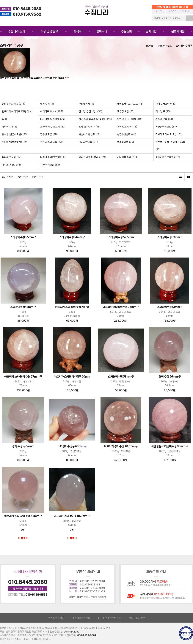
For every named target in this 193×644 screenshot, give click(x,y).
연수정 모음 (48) (49, 134)
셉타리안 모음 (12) (12, 157)
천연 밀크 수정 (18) (127, 127)
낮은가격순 (22, 177)
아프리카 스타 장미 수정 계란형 (72, 307)
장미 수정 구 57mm (23, 446)
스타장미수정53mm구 (170, 237)
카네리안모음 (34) (88, 142)
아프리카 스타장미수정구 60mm (72, 377)
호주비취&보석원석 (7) (168, 157)
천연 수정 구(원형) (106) (130, 119)
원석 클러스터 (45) (165, 104)
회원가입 (172, 11)
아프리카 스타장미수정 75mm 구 (121, 307)
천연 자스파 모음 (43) (52, 142)
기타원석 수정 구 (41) (128, 157)
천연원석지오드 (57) (166, 127)
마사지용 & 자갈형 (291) (53, 119)
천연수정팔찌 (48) (127, 134)
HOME (150, 46)
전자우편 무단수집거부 (109, 618)
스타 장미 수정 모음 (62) (53, 127)
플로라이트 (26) (126, 142)
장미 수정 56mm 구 (170, 377)
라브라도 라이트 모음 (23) (169, 134)
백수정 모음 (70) (126, 112)
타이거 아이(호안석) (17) (54, 157)
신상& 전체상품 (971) (14, 104)
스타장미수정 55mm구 (23, 237)
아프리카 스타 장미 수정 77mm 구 (23, 377)
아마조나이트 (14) (11, 165)
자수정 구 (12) (10, 127)
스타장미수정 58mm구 (121, 377)
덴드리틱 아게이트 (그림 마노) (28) (17, 115)
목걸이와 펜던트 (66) (90, 134)
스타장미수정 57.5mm (121, 237)
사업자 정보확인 (137, 618)
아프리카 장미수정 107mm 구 (121, 446)
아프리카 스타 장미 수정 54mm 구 (23, 516)
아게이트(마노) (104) (52, 112)
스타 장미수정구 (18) (90, 127)
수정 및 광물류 (165, 46)
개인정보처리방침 (81, 618)
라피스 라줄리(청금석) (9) (92, 157)
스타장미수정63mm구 (170, 307)
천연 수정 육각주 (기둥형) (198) (95, 119)
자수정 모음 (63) (164, 119)
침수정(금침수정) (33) (91, 112)
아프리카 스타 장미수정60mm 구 (72, 516)
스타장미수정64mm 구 (72, 237)
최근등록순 (7, 177)
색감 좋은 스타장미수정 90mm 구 (170, 446)
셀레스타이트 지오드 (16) (130, 104)
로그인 (159, 11)
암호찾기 (186, 11)
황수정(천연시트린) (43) (15, 134)
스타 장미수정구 (184, 46)
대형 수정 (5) (47, 104)
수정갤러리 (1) (86, 104)
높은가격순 (37, 177)
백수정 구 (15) (163, 112)
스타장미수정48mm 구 (23, 307)
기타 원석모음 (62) (50, 165)
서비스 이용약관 (56, 618)
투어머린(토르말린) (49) (15, 142)
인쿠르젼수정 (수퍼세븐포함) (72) (170, 146)
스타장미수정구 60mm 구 (72, 446)
